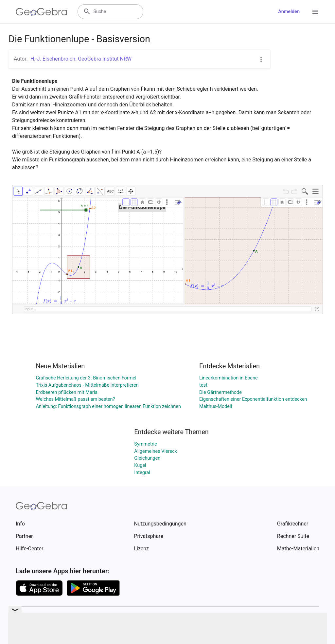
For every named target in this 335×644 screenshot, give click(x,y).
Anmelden (289, 12)
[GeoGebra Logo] (41, 12)
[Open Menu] (315, 12)
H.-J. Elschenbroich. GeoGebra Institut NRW (81, 59)
